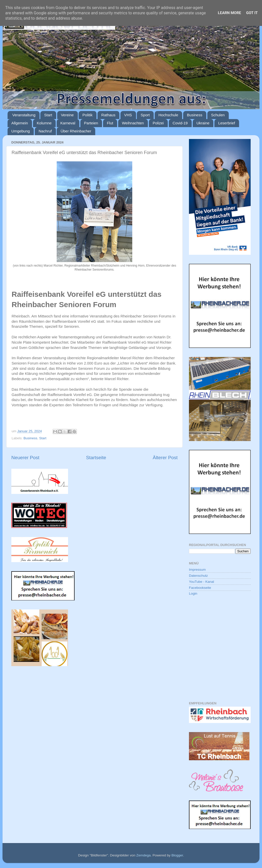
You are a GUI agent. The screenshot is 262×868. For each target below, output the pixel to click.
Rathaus (108, 115)
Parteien (91, 123)
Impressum (197, 570)
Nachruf (45, 131)
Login (193, 593)
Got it (252, 13)
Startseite (96, 458)
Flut (110, 123)
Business (195, 115)
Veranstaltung (24, 115)
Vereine (67, 115)
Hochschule (168, 115)
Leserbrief (227, 123)
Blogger (177, 855)
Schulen (218, 115)
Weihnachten (133, 123)
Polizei (158, 123)
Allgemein (20, 123)
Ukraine (203, 123)
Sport (145, 115)
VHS (128, 115)
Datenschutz (198, 576)
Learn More (230, 13)
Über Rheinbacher (76, 131)
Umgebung (21, 131)
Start (48, 115)
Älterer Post (165, 458)
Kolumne (44, 123)
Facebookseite (200, 588)
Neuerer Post (25, 458)
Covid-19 (180, 123)
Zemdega (143, 855)
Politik (87, 115)
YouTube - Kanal (202, 582)
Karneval (68, 123)
